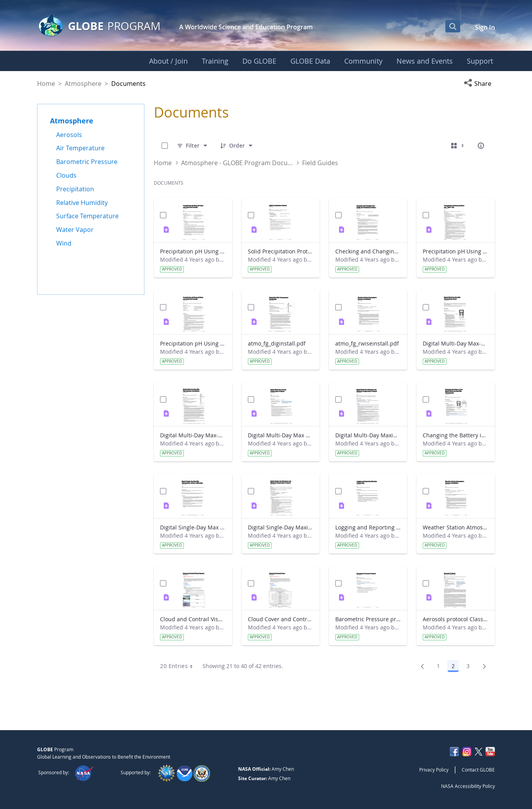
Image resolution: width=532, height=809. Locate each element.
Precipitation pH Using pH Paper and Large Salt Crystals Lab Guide (193, 251)
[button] (479, 84)
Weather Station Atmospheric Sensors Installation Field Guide (455, 527)
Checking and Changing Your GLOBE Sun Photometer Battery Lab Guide (368, 251)
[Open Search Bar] (453, 26)
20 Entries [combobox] (179, 666)
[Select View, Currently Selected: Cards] (458, 146)
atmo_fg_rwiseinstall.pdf (367, 343)
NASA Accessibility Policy (468, 786)
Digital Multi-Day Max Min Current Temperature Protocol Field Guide (281, 435)
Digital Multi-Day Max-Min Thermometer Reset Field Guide (455, 343)
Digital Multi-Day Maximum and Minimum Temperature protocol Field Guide (368, 435)
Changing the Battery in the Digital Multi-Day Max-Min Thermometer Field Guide (455, 435)
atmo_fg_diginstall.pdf (277, 343)
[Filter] (193, 146)
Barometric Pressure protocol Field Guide (368, 619)
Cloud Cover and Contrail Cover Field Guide (281, 619)
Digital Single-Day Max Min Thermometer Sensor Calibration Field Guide (193, 527)
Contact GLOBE (478, 770)
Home (46, 84)
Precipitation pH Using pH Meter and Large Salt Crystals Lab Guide (193, 343)
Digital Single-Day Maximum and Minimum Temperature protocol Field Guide (281, 527)
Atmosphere (83, 84)
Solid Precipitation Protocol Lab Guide (281, 251)
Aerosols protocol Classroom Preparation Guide (455, 619)
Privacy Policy (434, 770)
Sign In (485, 27)
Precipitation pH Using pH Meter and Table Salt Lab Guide (455, 251)
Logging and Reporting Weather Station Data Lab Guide (368, 527)
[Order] (237, 146)
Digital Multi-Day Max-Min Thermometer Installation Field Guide (193, 435)
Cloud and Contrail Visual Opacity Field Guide (193, 619)
